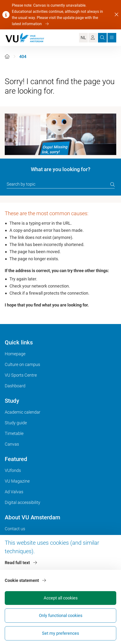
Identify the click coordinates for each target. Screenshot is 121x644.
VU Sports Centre (21, 375)
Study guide (16, 423)
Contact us (15, 529)
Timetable (14, 433)
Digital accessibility (23, 502)
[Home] (7, 57)
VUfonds (13, 470)
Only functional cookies (61, 615)
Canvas (12, 444)
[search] (112, 184)
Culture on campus (22, 364)
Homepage (15, 354)
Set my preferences (60, 633)
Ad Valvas (14, 492)
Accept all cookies (61, 598)
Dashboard (15, 386)
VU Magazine (17, 481)
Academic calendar (23, 412)
